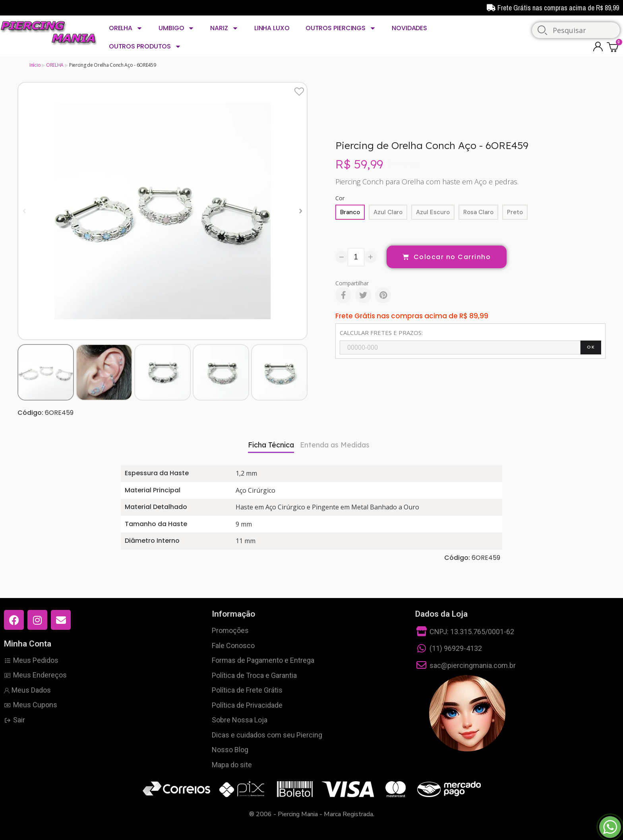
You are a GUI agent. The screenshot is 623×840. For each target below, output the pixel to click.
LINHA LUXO (272, 28)
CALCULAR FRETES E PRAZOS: (381, 333)
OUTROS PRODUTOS (145, 46)
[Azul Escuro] (433, 212)
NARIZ (224, 28)
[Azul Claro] (388, 212)
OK (591, 347)
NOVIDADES (409, 28)
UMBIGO (176, 28)
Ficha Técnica (271, 445)
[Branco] (350, 212)
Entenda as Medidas (335, 445)
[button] (24, 211)
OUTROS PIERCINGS (341, 28)
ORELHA (126, 28)
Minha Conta (28, 644)
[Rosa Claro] (478, 212)
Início (35, 65)
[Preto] (515, 212)
